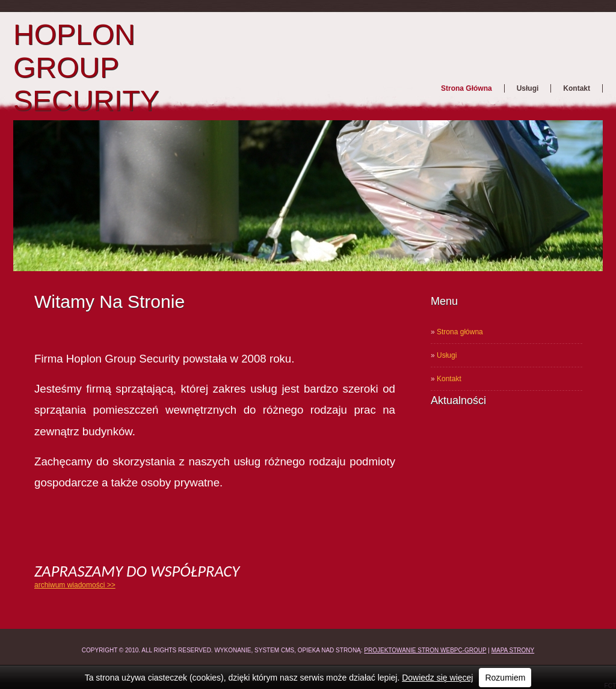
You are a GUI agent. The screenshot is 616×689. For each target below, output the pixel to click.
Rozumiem (505, 678)
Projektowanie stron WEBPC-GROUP (425, 650)
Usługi (528, 88)
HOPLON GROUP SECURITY (86, 68)
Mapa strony (513, 650)
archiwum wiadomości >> (75, 585)
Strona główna (467, 88)
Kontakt (577, 88)
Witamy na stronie (109, 302)
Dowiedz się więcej (437, 678)
